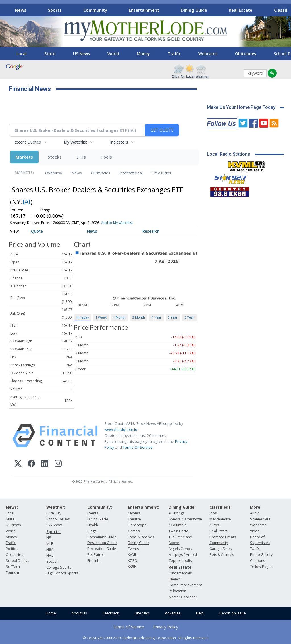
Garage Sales (221, 549)
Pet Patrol (95, 555)
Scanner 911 (260, 519)
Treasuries (161, 173)
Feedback (111, 613)
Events (93, 513)
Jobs (213, 513)
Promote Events (223, 537)
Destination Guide (102, 543)
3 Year (173, 317)
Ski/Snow (54, 525)
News (21, 10)
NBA (50, 550)
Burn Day (54, 513)
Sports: (53, 532)
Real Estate (241, 10)
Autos (214, 525)
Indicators (119, 142)
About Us (79, 613)
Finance (175, 579)
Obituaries (246, 54)
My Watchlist (75, 142)
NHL (50, 555)
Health (93, 525)
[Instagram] (58, 464)
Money (143, 54)
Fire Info (94, 561)
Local (22, 54)
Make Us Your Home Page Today (241, 107)
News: (12, 507)
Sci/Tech (13, 567)
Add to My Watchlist (117, 223)
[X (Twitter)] (18, 464)
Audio (255, 513)
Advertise (173, 613)
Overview (54, 173)
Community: (100, 507)
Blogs (92, 531)
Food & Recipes (141, 537)
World (113, 54)
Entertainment (144, 10)
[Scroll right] (283, 9)
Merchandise (220, 519)
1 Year (157, 317)
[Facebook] (31, 464)
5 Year (189, 317)
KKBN (132, 567)
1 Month (119, 317)
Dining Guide (194, 10)
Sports (55, 10)
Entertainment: (144, 507)
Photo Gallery (261, 555)
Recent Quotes (27, 142)
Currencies (101, 173)
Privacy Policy (166, 627)
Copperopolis (180, 561)
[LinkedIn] (45, 464)
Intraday (83, 317)
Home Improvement (185, 585)
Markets (24, 157)
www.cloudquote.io (121, 429)
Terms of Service (128, 627)
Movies (134, 513)
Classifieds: (221, 507)
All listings (176, 513)
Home (51, 613)
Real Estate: (181, 567)
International (131, 173)
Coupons (257, 561)
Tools (106, 157)
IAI (27, 202)
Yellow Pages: (262, 567)
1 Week (101, 317)
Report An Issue (232, 613)
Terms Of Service (138, 447)
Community (95, 10)
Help (200, 613)
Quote (37, 231)
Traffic (174, 54)
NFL (49, 538)
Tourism (12, 573)
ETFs (81, 157)
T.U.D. (255, 549)
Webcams (208, 54)
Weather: (56, 507)
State (50, 54)
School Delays (17, 561)
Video (255, 531)
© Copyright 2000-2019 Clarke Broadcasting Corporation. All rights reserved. (146, 638)
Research (151, 231)
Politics (12, 549)
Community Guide (102, 537)
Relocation (177, 591)
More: (256, 507)
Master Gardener (183, 597)
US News (81, 54)
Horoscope (137, 525)
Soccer (52, 561)
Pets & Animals (222, 555)
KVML (132, 555)
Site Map (142, 613)
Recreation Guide (102, 549)
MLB (50, 544)
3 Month (139, 317)
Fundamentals (180, 573)
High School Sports (62, 573)
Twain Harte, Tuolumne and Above (180, 537)
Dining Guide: (182, 507)
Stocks (55, 157)
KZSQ (133, 561)
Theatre (134, 519)
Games (134, 531)
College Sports (59, 567)
